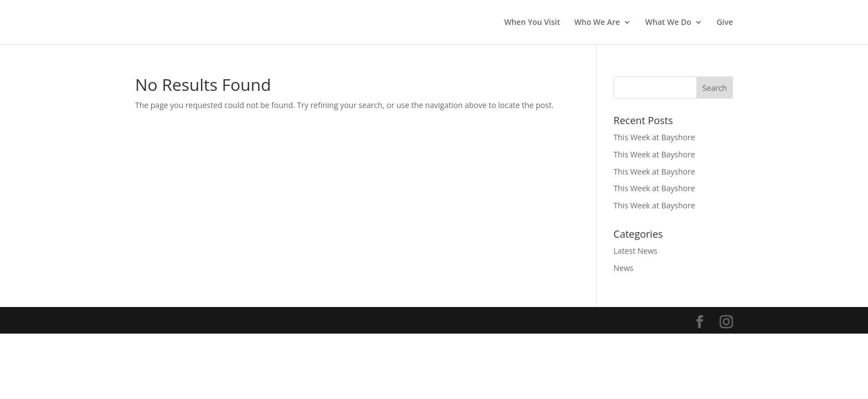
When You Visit (532, 23)
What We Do (668, 23)
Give (725, 23)
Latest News (635, 251)
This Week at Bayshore (654, 137)
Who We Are (597, 23)
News (623, 268)
